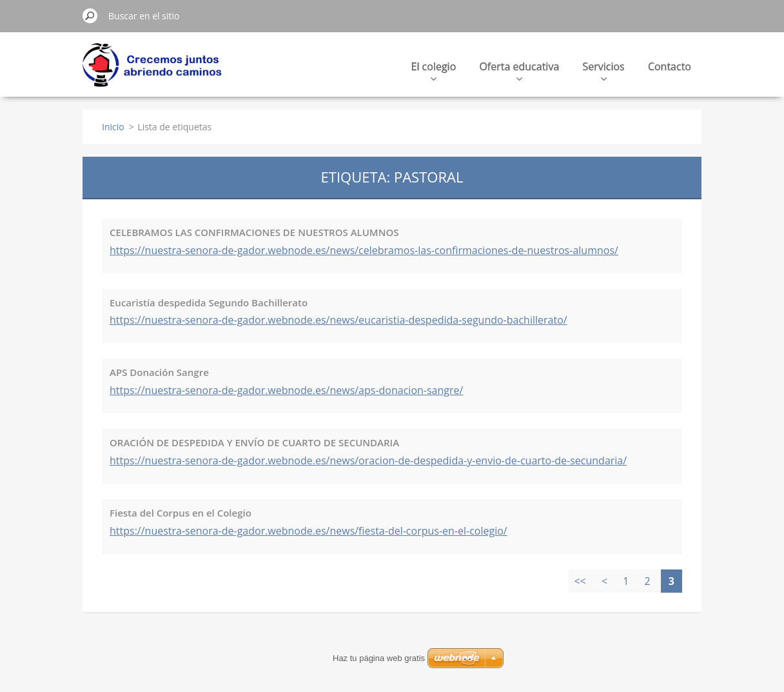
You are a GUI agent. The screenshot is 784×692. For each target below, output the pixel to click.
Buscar (90, 15)
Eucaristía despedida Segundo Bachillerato (209, 302)
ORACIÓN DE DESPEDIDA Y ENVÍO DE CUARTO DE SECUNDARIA (254, 442)
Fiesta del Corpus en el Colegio (181, 513)
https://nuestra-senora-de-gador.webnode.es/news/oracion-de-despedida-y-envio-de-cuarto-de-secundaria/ (368, 460)
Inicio (113, 127)
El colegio (434, 70)
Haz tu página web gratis (379, 658)
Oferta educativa (519, 70)
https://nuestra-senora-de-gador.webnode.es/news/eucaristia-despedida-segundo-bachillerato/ (338, 320)
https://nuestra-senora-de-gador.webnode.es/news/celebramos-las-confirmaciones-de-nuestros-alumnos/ (364, 250)
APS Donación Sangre (159, 372)
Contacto (670, 66)
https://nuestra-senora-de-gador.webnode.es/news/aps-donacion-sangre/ (286, 390)
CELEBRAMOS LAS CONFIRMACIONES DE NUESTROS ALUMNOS (254, 232)
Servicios (603, 70)
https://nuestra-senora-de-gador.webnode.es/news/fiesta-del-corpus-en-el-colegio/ (309, 531)
